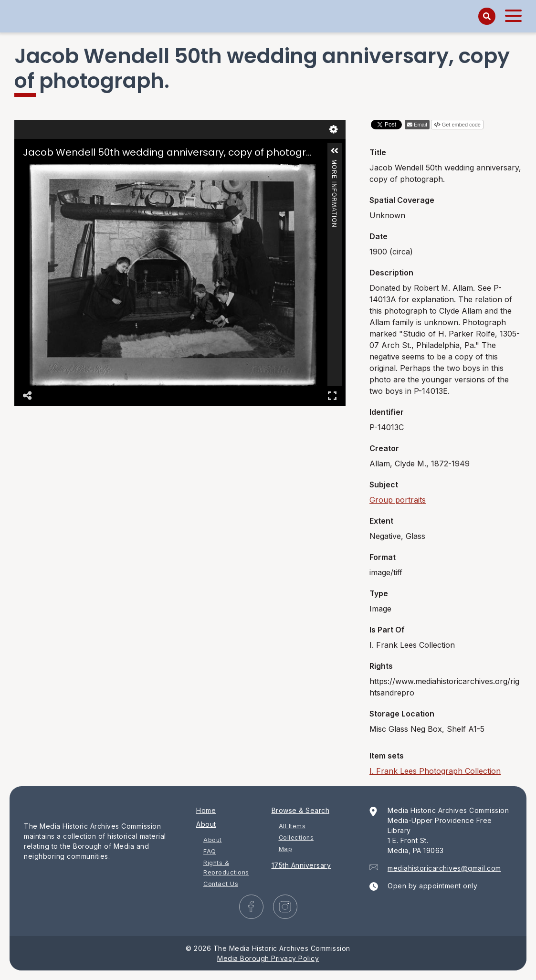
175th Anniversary (301, 865)
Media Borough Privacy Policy (268, 958)
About (206, 824)
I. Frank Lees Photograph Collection (435, 771)
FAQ (210, 851)
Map (286, 849)
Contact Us (221, 884)
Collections (296, 838)
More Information (334, 163)
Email (420, 125)
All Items (292, 826)
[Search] (487, 16)
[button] (335, 151)
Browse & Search (301, 810)
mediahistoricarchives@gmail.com (444, 868)
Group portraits (398, 500)
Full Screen (332, 395)
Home (206, 810)
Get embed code (461, 125)
